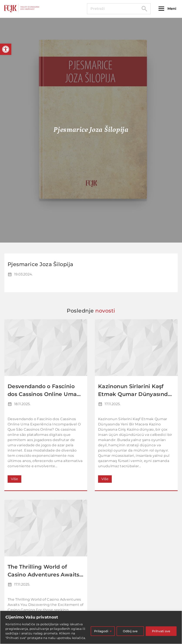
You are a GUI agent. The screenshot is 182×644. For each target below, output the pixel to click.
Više (14, 479)
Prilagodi (101, 631)
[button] (6, 49)
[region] (91, 627)
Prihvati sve (161, 631)
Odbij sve (130, 631)
